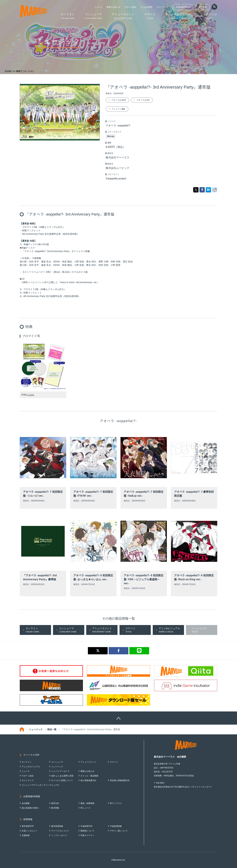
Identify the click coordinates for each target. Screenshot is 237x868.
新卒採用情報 (57, 826)
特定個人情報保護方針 (120, 780)
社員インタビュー (30, 831)
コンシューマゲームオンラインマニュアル (40, 785)
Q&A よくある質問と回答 (62, 776)
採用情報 (203, 7)
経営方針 (55, 803)
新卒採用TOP (28, 826)
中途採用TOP (86, 826)
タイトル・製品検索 (89, 776)
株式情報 (55, 808)
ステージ (114, 762)
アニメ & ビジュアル (31, 767)
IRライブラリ (116, 803)
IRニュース (85, 808)
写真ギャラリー (87, 835)
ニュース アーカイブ (60, 771)
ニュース (98, 7)
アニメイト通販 (118, 109)
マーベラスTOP (31, 755)
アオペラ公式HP (119, 100)
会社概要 (26, 803)
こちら (31, 395)
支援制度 (26, 835)
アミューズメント (88, 762)
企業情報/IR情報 (183, 7)
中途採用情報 (116, 826)
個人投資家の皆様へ (31, 808)
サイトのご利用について (62, 780)
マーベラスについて (60, 831)
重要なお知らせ (113, 7)
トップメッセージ (59, 835)
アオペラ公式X (143, 100)
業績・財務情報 (87, 803)
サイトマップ (162, 7)
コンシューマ (57, 762)
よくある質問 (146, 7)
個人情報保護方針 (88, 780)
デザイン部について (119, 831)
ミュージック (36, 729)
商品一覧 (52, 729)
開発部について (87, 831)
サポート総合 (130, 7)
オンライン (27, 762)
